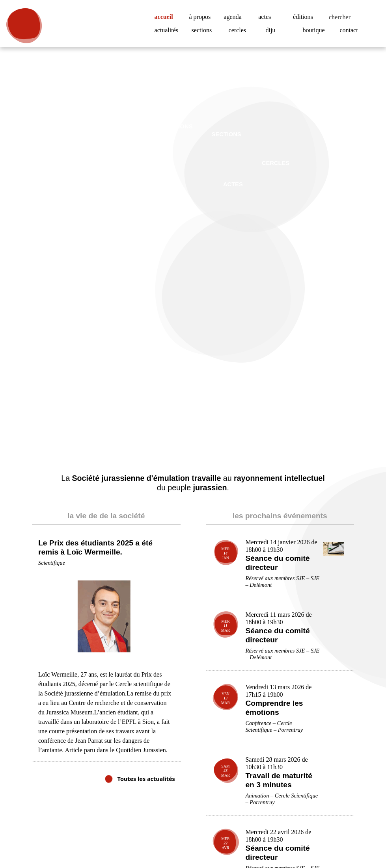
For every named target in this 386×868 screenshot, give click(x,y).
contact (351, 30)
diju (271, 30)
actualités (169, 30)
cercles (240, 30)
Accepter (343, 840)
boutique (315, 30)
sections (204, 30)
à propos (202, 17)
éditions (304, 17)
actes (266, 17)
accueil (167, 17)
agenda (234, 17)
